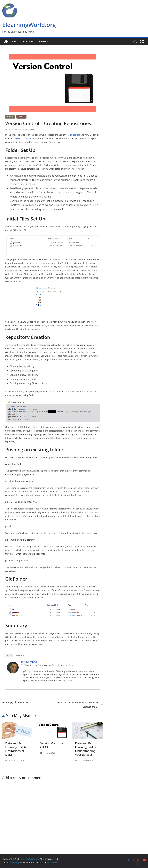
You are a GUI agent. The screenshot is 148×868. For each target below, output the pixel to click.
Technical (21, 117)
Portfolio (29, 41)
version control (73, 135)
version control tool (25, 138)
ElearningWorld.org (29, 25)
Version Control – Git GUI (52, 745)
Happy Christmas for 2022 (18, 702)
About (15, 41)
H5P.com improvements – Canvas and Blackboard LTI (80, 705)
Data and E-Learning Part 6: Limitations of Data (16, 749)
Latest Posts (20, 655)
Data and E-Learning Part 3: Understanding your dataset (86, 749)
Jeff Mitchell (29, 130)
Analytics (10, 117)
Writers (43, 41)
